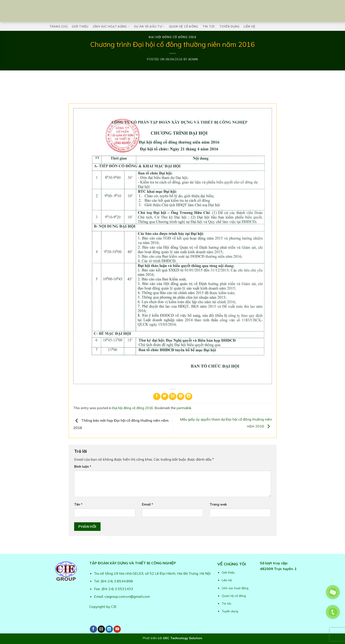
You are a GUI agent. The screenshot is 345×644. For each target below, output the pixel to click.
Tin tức (209, 26)
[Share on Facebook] (157, 397)
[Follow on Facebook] (93, 629)
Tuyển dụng (229, 26)
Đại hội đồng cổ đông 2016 (172, 37)
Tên (78, 504)
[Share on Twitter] (165, 397)
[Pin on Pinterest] (181, 397)
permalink (184, 408)
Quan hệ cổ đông (184, 26)
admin (193, 59)
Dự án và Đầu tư (149, 27)
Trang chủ (58, 26)
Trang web (218, 504)
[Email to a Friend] (173, 397)
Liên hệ (249, 26)
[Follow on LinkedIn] (109, 629)
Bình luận (83, 467)
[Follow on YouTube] (117, 629)
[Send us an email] (101, 629)
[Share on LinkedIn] (189, 397)
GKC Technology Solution (183, 638)
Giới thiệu (80, 26)
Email (148, 504)
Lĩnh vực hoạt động (111, 27)
